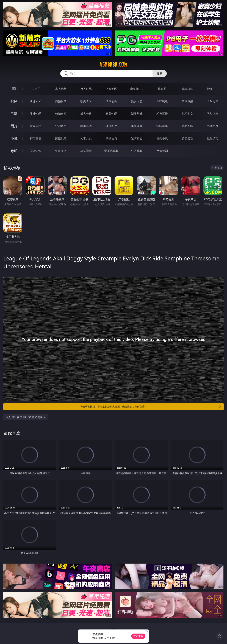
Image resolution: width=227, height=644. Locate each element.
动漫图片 (111, 126)
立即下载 (138, 636)
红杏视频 (137, 151)
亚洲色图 (61, 126)
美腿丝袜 (137, 126)
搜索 (160, 74)
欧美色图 (86, 126)
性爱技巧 (213, 138)
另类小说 (162, 138)
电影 (14, 113)
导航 (14, 151)
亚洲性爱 (35, 114)
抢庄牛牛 (213, 89)
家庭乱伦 (61, 138)
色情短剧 (162, 151)
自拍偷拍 (61, 101)
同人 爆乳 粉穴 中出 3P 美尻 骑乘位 (25, 417)
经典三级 (162, 114)
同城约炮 (35, 151)
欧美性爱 (111, 114)
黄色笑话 (187, 138)
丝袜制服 (162, 101)
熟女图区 (187, 126)
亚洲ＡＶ (35, 101)
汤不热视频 (111, 151)
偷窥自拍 (35, 126)
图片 (14, 126)
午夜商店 (61, 151)
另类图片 (213, 126)
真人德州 (61, 89)
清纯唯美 (162, 126)
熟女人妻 (137, 101)
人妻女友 (86, 138)
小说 (14, 138)
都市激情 (35, 138)
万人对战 (86, 89)
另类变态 (213, 114)
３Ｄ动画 (111, 101)
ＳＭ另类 (213, 101)
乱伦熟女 (187, 114)
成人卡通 (86, 114)
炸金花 (162, 89)
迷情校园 (137, 138)
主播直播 (187, 101)
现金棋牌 (187, 89)
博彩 (14, 89)
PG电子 (35, 89)
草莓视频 (86, 151)
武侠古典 (111, 138)
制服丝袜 (137, 114)
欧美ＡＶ (86, 101)
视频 (14, 101)
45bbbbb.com (113, 64)
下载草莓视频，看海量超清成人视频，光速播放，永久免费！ (151, 407)
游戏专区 (111, 89)
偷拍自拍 (61, 114)
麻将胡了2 (137, 89)
